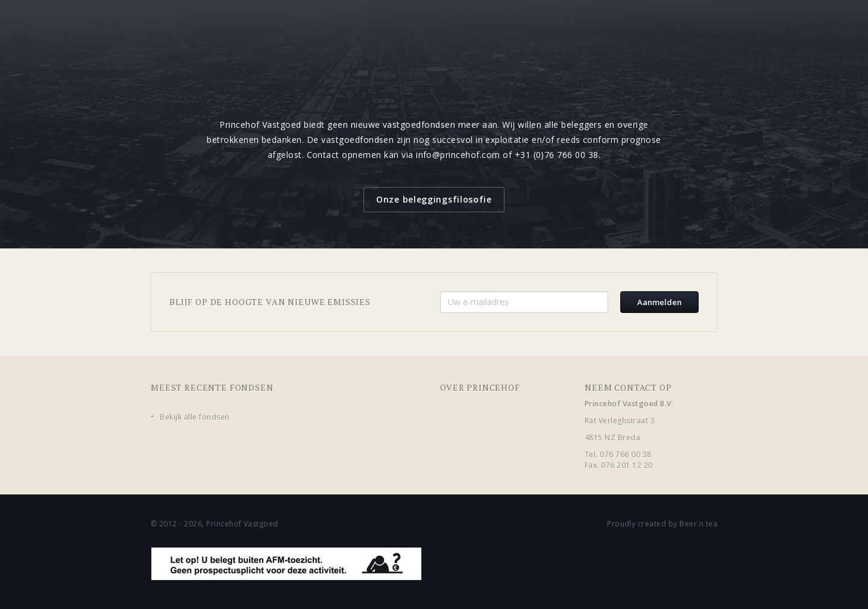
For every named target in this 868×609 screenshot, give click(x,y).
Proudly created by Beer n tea (662, 524)
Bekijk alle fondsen (194, 417)
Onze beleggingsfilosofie (434, 199)
